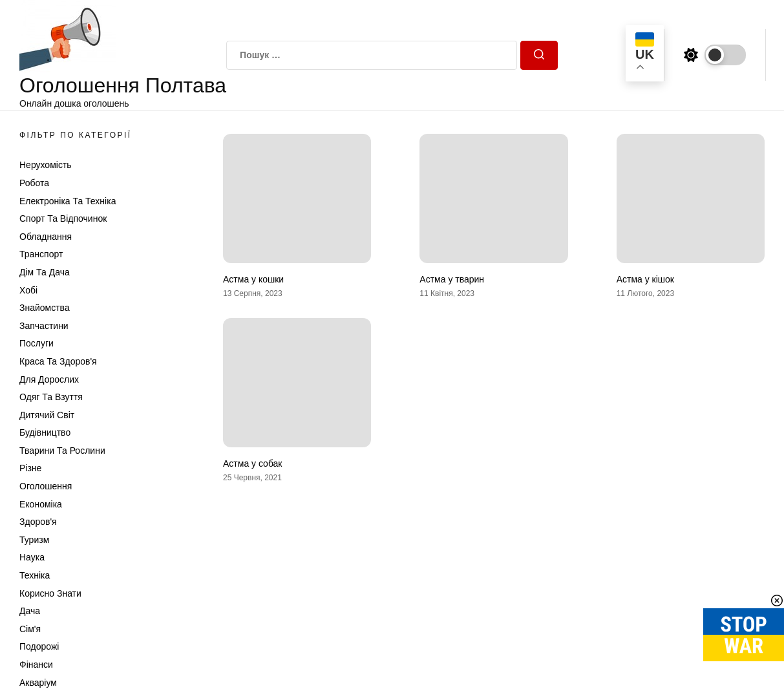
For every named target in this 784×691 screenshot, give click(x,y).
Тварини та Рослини (62, 451)
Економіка (41, 504)
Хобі (28, 290)
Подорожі (39, 646)
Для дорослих (49, 379)
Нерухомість (46, 165)
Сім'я (30, 629)
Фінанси (36, 664)
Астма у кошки (253, 279)
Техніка (35, 575)
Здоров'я (38, 522)
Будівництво (45, 432)
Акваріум (38, 683)
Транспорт (41, 254)
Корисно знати (50, 593)
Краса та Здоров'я (58, 361)
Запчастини (44, 326)
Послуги (37, 343)
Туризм (34, 540)
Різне (30, 468)
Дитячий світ (47, 415)
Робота (34, 183)
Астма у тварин (452, 279)
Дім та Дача (45, 272)
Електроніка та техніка (68, 201)
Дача (30, 611)
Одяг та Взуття (51, 397)
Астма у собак (253, 463)
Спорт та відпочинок (63, 218)
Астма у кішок (645, 279)
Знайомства (45, 308)
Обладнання (46, 237)
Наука (32, 557)
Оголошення (46, 486)
